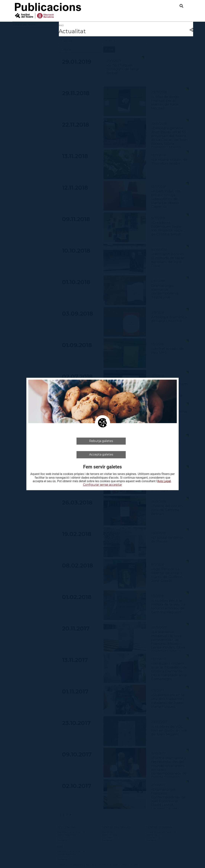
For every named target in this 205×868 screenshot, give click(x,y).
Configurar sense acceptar (103, 485)
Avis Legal (164, 481)
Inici (61, 25)
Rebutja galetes (101, 441)
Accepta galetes (101, 455)
